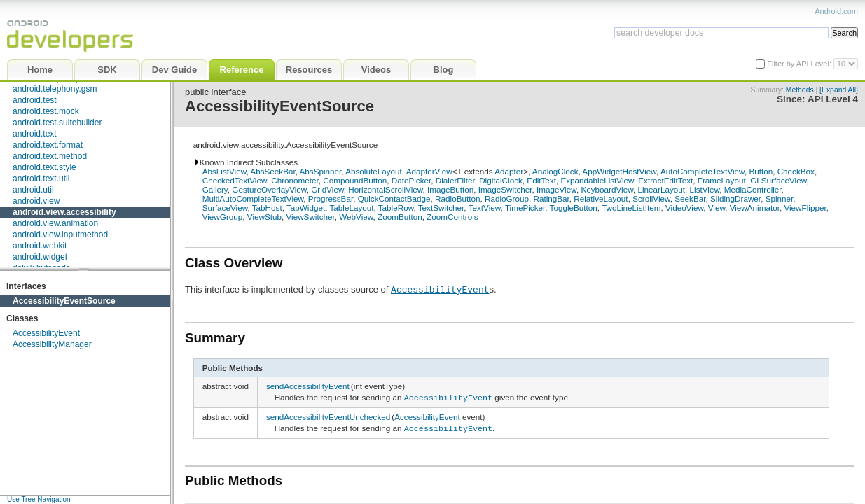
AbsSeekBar (272, 171)
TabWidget (306, 208)
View (717, 208)
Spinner (780, 198)
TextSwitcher (441, 208)
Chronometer (295, 180)
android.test (35, 100)
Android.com (836, 11)
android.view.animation (55, 223)
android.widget (40, 257)
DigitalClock (501, 180)
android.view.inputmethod (60, 234)
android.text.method (50, 156)
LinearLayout (661, 189)
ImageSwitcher (505, 189)
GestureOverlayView (269, 189)
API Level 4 (833, 99)
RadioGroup (507, 198)
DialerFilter (455, 180)
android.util (33, 190)
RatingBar (551, 198)
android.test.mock (46, 111)
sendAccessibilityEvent (308, 386)
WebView (356, 217)
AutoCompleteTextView (703, 171)
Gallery (215, 189)
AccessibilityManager (52, 344)
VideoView (684, 208)
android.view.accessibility (64, 212)
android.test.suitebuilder (57, 122)
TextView (485, 208)
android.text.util (41, 178)
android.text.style (44, 167)
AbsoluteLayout (374, 171)
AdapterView (429, 171)
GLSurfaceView (778, 180)
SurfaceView (225, 208)
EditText (541, 180)
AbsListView (224, 171)
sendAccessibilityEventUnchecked (328, 415)
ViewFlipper (805, 208)
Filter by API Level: (800, 64)
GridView (327, 189)
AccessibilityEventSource (64, 301)
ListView (705, 189)
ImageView (556, 189)
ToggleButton (574, 208)
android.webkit (40, 246)
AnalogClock (555, 171)
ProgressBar (331, 198)
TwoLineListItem (631, 208)
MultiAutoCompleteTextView (253, 198)
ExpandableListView (597, 180)
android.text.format (48, 145)
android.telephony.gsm (55, 89)
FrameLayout (722, 180)
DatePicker (411, 180)
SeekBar (690, 198)
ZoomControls (452, 217)
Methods (800, 90)
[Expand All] (839, 90)
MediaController (753, 189)
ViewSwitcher (310, 217)
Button (761, 171)
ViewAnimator (755, 208)
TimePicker (525, 208)
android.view (36, 201)
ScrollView (651, 198)
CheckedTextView (235, 180)
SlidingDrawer (735, 198)
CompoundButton (355, 180)
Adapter (509, 171)
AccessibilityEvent (46, 333)
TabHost (267, 208)
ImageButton (450, 189)
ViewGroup (223, 217)
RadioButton (457, 198)
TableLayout (351, 208)
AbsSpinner (321, 171)
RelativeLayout (601, 198)
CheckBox (796, 171)
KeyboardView (607, 189)
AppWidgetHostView (619, 171)
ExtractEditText (665, 180)
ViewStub (264, 217)
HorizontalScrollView (385, 189)
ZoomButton (400, 217)
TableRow (396, 208)
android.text (35, 134)
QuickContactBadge (394, 198)
